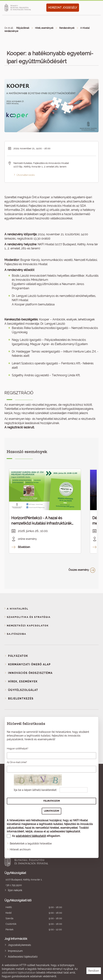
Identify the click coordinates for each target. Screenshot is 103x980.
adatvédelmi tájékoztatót (31, 836)
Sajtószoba (17, 634)
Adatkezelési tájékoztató (23, 957)
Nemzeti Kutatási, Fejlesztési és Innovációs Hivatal (42, 860)
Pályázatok (18, 656)
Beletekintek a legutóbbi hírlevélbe (31, 844)
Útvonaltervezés (26, 175)
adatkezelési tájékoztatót (65, 831)
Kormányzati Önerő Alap (29, 664)
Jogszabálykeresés (19, 945)
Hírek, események (44, 28)
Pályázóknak (23, 28)
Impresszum (15, 951)
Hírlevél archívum (20, 849)
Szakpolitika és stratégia (29, 617)
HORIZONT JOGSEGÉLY (63, 8)
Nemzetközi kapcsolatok (28, 626)
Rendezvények (67, 28)
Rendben (94, 971)
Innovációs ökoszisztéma (30, 673)
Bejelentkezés (21, 699)
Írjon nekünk (15, 890)
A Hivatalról (18, 609)
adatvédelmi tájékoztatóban (19, 973)
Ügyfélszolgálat (23, 690)
